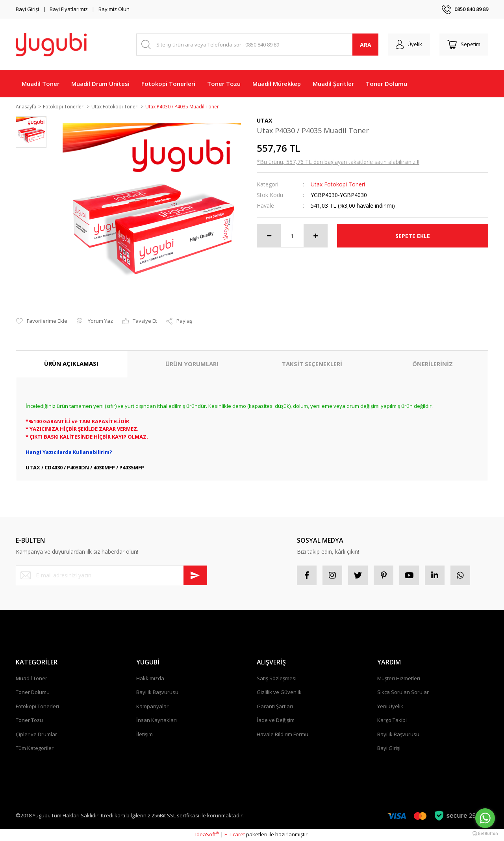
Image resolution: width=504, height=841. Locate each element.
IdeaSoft (207, 835)
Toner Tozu (29, 721)
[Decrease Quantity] (269, 236)
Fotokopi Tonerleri (37, 707)
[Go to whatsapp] (485, 818)
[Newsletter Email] (111, 576)
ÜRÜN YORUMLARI (192, 365)
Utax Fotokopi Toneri (338, 185)
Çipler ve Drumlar (36, 735)
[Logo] (51, 45)
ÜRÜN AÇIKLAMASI (71, 364)
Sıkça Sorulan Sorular (403, 693)
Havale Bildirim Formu (283, 735)
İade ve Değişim (276, 721)
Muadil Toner (31, 679)
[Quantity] (292, 236)
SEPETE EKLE (413, 236)
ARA (366, 45)
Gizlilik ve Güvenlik (279, 693)
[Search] (257, 45)
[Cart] (464, 45)
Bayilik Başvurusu (157, 693)
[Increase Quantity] (315, 236)
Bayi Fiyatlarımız (69, 9)
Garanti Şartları (275, 707)
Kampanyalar (152, 707)
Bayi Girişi (27, 9)
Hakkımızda (150, 679)
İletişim (145, 735)
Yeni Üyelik (390, 707)
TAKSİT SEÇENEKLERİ (312, 365)
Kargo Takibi (392, 721)
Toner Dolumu (33, 693)
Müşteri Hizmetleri (399, 679)
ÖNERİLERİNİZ (433, 365)
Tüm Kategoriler (35, 749)
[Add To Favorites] (42, 322)
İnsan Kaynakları (157, 721)
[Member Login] (409, 45)
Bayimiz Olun (114, 9)
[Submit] (195, 576)
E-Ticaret (235, 835)
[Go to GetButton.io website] (485, 833)
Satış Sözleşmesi (277, 679)
